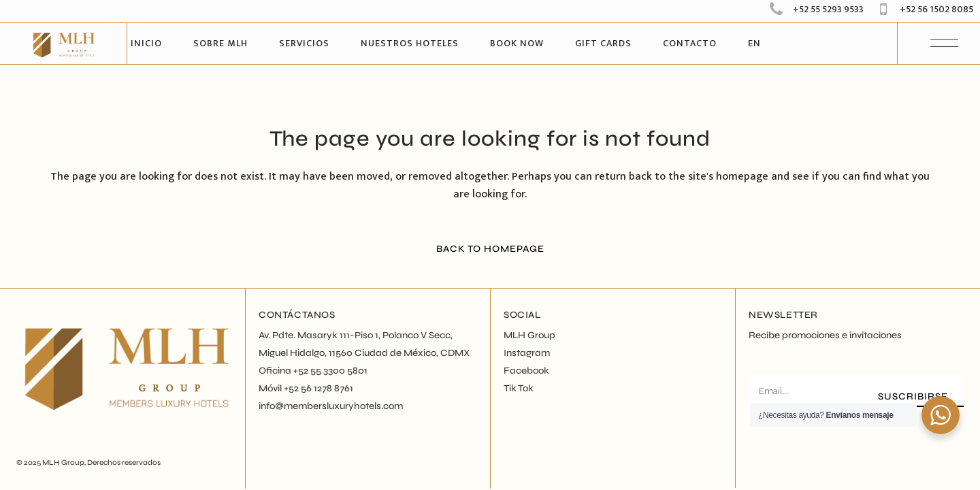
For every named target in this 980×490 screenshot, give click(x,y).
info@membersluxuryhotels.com (331, 406)
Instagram (527, 353)
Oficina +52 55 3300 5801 (313, 371)
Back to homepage (490, 249)
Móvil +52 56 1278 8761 (306, 388)
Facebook (526, 371)
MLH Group (63, 462)
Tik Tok (519, 388)
